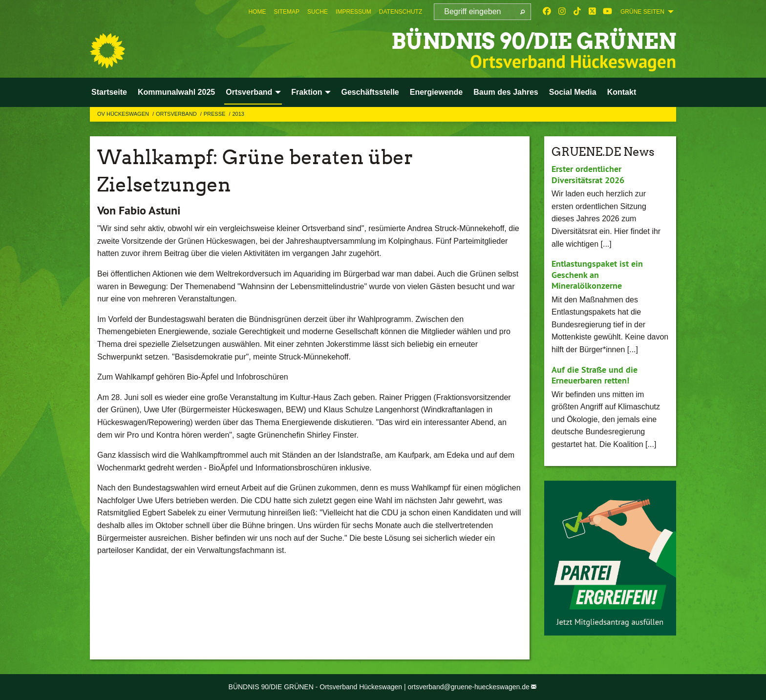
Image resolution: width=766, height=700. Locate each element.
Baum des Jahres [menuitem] (506, 92)
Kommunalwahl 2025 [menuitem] (176, 92)
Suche (318, 12)
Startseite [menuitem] (109, 92)
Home (257, 12)
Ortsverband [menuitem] (249, 92)
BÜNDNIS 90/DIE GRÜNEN (534, 41)
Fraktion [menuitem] (307, 92)
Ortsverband (177, 114)
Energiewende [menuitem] (436, 92)
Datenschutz (401, 12)
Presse (215, 114)
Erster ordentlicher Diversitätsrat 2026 (588, 174)
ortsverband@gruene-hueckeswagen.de (469, 687)
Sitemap (287, 12)
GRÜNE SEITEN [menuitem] (642, 12)
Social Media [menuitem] (573, 92)
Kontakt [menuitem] (622, 92)
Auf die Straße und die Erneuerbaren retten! (595, 375)
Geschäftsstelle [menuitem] (370, 92)
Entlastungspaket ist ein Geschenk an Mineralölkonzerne (597, 275)
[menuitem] (257, 12)
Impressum (353, 12)
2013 (238, 114)
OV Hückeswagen (124, 114)
